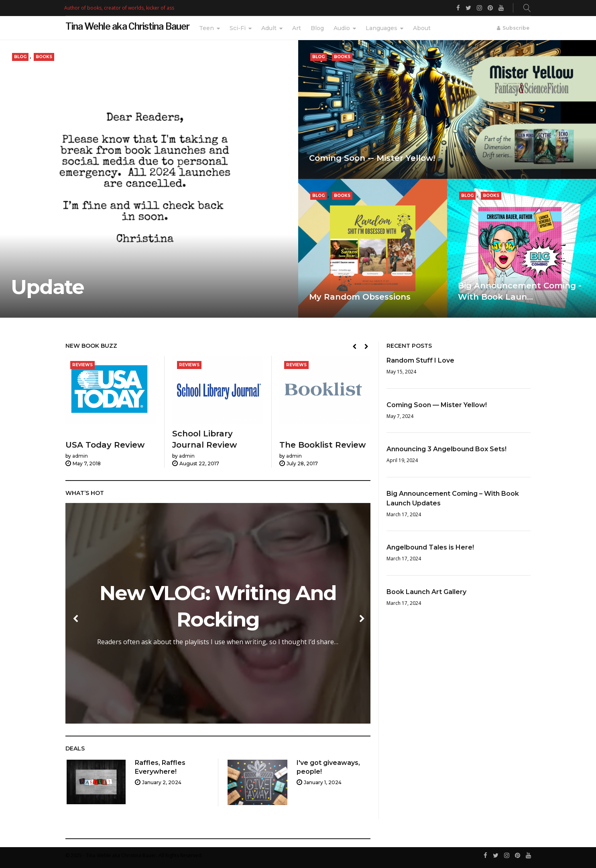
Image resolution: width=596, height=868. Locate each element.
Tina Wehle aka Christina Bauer (127, 26)
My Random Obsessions (360, 297)
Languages (381, 28)
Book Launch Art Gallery (426, 592)
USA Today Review (105, 445)
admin (80, 456)
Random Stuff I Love (420, 360)
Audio (342, 28)
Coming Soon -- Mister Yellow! (372, 158)
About (422, 28)
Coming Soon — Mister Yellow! (437, 405)
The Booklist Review (322, 445)
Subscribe (516, 28)
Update (47, 287)
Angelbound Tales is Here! (430, 547)
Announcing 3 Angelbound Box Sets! (446, 449)
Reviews (82, 365)
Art (297, 28)
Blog (317, 28)
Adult (269, 28)
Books (44, 57)
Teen (206, 28)
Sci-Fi (238, 28)
